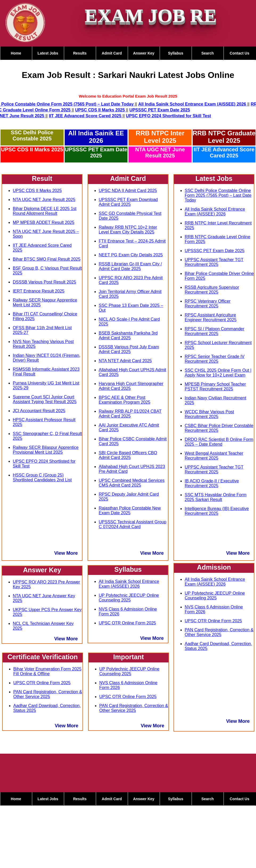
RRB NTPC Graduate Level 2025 (224, 137)
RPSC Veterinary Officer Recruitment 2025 (208, 304)
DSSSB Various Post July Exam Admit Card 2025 (129, 349)
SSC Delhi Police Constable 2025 (32, 135)
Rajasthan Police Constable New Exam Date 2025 (130, 510)
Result (42, 178)
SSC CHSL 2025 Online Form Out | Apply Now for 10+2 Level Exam (218, 373)
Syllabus (176, 53)
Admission (214, 567)
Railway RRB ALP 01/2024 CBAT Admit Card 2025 (130, 414)
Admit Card (112, 53)
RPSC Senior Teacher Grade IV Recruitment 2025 (215, 359)
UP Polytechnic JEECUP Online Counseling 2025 (129, 598)
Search (208, 53)
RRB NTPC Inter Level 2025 (160, 137)
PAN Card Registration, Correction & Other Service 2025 (48, 694)
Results (80, 53)
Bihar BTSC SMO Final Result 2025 (47, 259)
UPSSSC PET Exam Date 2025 (96, 153)
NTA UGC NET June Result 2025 (160, 153)
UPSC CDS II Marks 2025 (32, 149)
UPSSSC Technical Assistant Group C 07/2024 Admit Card (133, 524)
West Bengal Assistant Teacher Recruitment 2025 (214, 456)
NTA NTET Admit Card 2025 (125, 361)
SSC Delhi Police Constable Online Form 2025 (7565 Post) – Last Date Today (218, 195)
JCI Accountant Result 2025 (39, 411)
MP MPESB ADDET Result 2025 (44, 222)
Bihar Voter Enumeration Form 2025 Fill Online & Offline (47, 671)
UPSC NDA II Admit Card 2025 (128, 191)
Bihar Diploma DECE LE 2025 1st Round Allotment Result (45, 211)
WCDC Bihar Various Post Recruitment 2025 (209, 414)
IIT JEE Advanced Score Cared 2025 (224, 153)
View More (66, 553)
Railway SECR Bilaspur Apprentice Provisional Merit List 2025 (46, 450)
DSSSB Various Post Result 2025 (44, 282)
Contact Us (240, 53)
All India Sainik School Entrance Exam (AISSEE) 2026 (129, 584)
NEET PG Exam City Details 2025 (131, 255)
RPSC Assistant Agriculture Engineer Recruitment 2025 (211, 317)
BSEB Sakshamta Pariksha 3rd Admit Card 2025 (128, 335)
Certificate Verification (43, 657)
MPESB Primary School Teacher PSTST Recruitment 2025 (215, 387)
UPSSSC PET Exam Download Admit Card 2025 (128, 202)
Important (128, 657)
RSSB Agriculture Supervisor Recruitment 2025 (212, 290)
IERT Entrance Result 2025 (39, 291)
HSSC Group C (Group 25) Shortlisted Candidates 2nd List (42, 477)
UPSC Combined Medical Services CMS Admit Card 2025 (132, 483)
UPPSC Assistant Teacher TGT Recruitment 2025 (214, 262)
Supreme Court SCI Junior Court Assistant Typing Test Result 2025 (45, 399)
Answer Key (144, 53)
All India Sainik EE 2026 (96, 137)
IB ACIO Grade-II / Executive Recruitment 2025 (212, 483)
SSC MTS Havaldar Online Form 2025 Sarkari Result (216, 497)
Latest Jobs (48, 53)
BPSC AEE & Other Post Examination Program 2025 (125, 400)
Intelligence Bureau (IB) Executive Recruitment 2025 (217, 511)
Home (16, 53)
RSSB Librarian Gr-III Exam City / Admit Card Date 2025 (130, 266)
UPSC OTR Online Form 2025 (42, 683)
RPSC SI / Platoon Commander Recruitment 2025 (214, 331)
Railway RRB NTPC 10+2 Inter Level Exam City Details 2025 (128, 230)
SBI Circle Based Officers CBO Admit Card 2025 (128, 455)
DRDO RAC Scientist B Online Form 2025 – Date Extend (219, 442)
